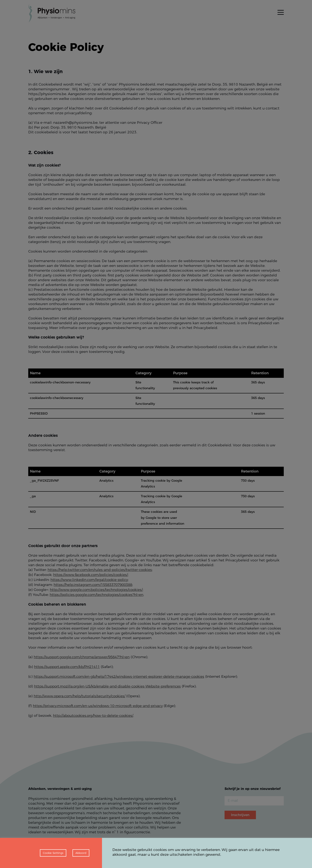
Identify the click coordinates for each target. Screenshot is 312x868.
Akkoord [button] (81, 853)
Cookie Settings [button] (53, 853)
